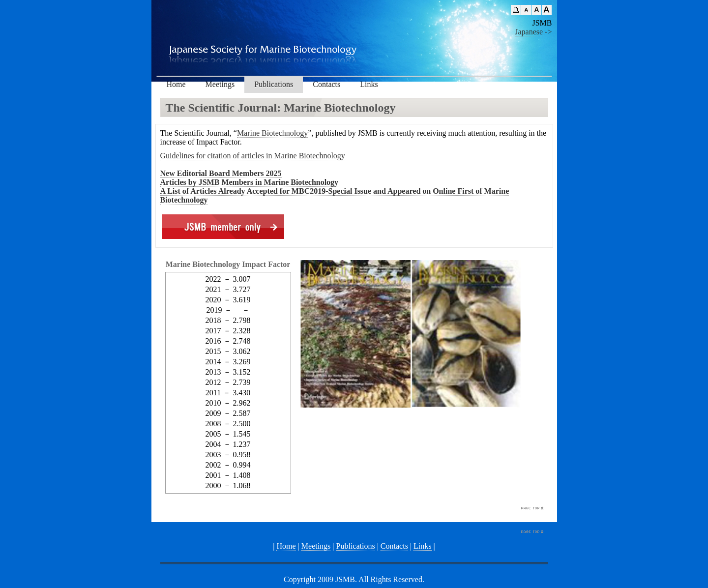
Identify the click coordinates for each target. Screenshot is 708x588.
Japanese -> (533, 32)
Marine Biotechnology (272, 133)
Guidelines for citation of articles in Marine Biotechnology (253, 156)
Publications (274, 84)
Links (369, 84)
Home (176, 84)
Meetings (220, 84)
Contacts (326, 84)
